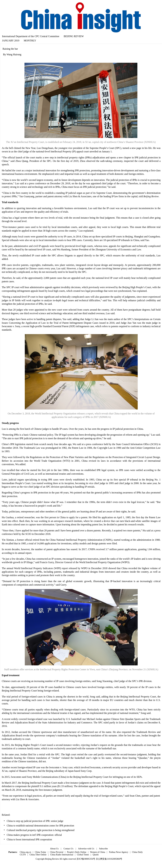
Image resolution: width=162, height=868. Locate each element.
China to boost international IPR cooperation (29, 839)
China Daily (137, 852)
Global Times (83, 855)
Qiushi (96, 855)
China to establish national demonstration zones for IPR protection (40, 826)
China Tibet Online (38, 855)
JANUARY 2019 (11, 41)
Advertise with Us (86, 849)
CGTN (23, 855)
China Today (40, 852)
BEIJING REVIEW (74, 36)
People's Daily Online (77, 852)
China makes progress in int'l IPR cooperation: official (34, 835)
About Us (54, 849)
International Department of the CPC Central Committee (31, 36)
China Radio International (62, 855)
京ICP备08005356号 (86, 859)
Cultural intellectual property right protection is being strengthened (41, 830)
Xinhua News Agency (118, 852)
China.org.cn (25, 852)
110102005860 (113, 859)
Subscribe (103, 849)
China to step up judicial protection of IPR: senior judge (35, 821)
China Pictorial (57, 852)
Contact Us (68, 849)
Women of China (97, 852)
